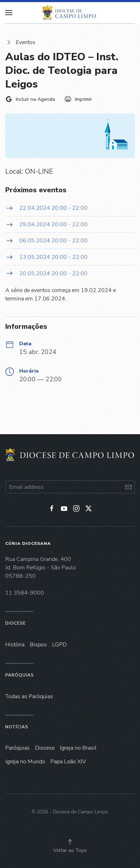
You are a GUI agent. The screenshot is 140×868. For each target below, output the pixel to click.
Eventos (20, 42)
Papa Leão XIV (68, 762)
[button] (70, 842)
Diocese (16, 623)
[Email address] (70, 487)
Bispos (38, 645)
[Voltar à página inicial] (70, 13)
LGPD (59, 645)
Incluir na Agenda (30, 99)
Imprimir (78, 99)
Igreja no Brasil (78, 748)
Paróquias (20, 675)
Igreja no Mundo (25, 762)
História (15, 645)
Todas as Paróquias (29, 696)
